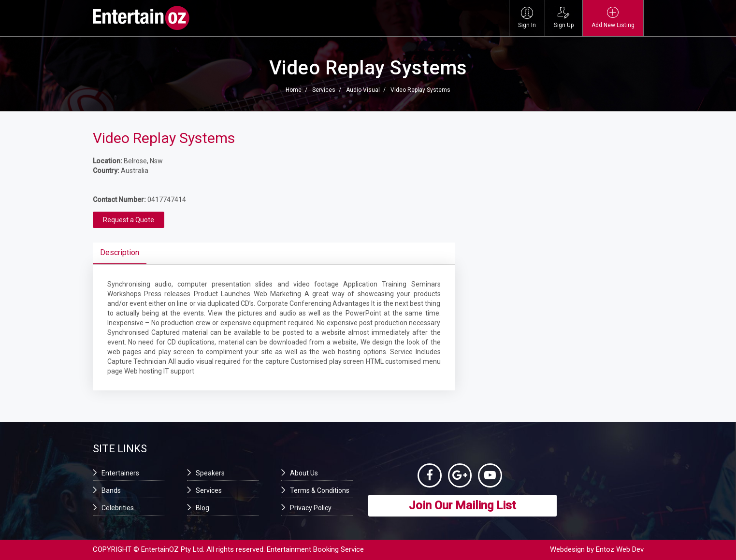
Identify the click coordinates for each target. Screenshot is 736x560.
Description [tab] (120, 252)
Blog (202, 508)
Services (324, 90)
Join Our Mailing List (462, 505)
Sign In (527, 18)
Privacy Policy (311, 508)
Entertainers (120, 473)
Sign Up (564, 18)
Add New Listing (613, 18)
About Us (304, 473)
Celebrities (118, 508)
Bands (111, 490)
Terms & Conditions (320, 490)
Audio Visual (363, 90)
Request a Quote (129, 220)
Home (294, 90)
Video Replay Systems (420, 90)
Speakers (210, 473)
